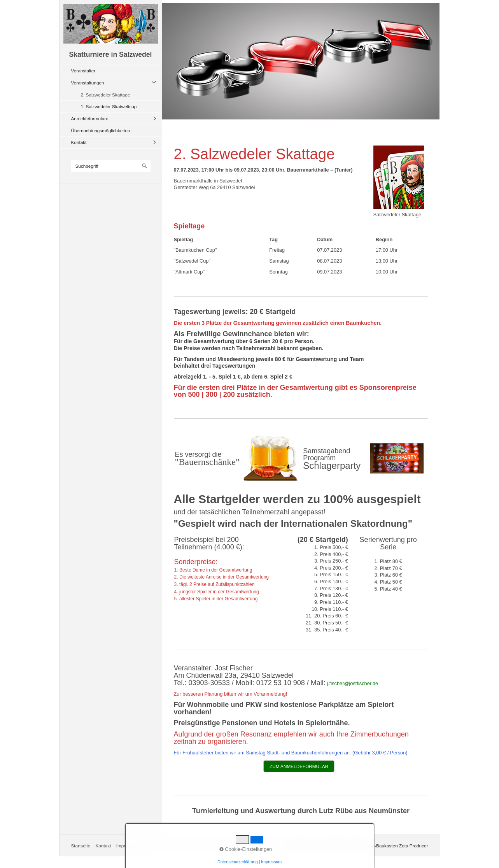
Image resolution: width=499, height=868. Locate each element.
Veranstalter (83, 71)
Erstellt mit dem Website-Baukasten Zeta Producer (377, 846)
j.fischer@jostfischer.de (352, 683)
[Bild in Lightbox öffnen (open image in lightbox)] (399, 177)
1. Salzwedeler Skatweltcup (109, 106)
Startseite (81, 846)
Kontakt (79, 142)
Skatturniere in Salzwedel (111, 54)
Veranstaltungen (88, 83)
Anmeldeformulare (90, 118)
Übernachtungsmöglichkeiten (101, 131)
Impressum (128, 846)
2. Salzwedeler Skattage (106, 95)
